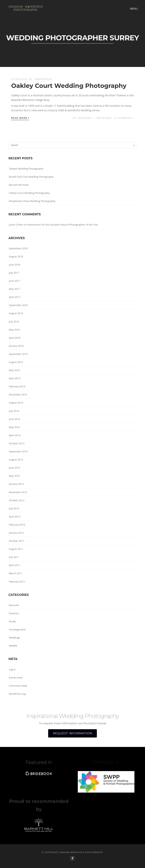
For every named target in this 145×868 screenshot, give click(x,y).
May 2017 (14, 289)
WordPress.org (17, 694)
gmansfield (43, 79)
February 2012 (17, 525)
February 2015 (17, 386)
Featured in (39, 762)
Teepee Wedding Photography (26, 169)
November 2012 (18, 492)
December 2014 (18, 394)
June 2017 (15, 281)
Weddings (104, 118)
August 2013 (16, 460)
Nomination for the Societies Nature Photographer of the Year (63, 225)
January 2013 (16, 484)
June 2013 (15, 468)
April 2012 (15, 517)
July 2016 (14, 322)
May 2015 (14, 370)
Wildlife (13, 646)
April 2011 (15, 565)
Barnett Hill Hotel (19, 185)
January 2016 (16, 346)
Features (14, 613)
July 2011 (14, 557)
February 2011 (17, 582)
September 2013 (18, 451)
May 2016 (14, 330)
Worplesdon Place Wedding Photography (32, 201)
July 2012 (14, 508)
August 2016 (16, 313)
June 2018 (15, 265)
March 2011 (16, 573)
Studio (13, 621)
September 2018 (18, 248)
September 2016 (18, 305)
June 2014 (15, 419)
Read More (20, 118)
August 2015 (16, 362)
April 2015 (15, 378)
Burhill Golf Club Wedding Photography (31, 177)
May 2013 (14, 476)
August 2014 (16, 403)
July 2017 (14, 273)
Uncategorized (17, 629)
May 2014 (14, 427)
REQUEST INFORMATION (72, 733)
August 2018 (16, 256)
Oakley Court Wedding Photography (69, 86)
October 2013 (17, 443)
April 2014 (15, 435)
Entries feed (16, 678)
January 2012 (16, 533)
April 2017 (15, 297)
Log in (12, 669)
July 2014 (14, 411)
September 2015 (18, 354)
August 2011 (16, 549)
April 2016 (15, 338)
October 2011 (17, 541)
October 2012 (17, 500)
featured (85, 118)
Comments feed (18, 686)
